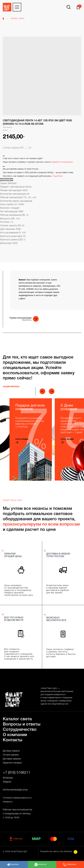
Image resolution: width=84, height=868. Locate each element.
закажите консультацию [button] (62, 162)
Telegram (7, 782)
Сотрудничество (20, 730)
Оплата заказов (11, 755)
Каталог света (18, 19)
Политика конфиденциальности (17, 798)
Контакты (13, 740)
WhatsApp (8, 778)
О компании (15, 735)
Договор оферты (11, 751)
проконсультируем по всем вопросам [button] (41, 524)
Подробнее (58, 176)
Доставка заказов (12, 759)
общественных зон (60, 704)
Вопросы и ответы (22, 724)
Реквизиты (8, 802)
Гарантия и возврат (12, 763)
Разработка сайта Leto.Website (56, 852)
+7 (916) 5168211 (17, 773)
